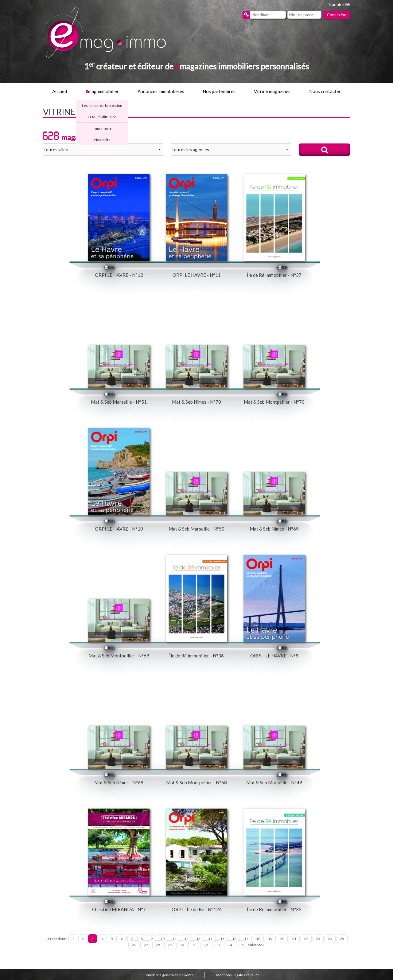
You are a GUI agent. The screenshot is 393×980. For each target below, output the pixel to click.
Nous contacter (325, 91)
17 (246, 939)
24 (330, 939)
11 (174, 939)
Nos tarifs (102, 140)
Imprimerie (102, 128)
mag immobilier (102, 91)
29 (170, 945)
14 (210, 939)
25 (342, 939)
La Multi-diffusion (102, 117)
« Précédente (56, 939)
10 (162, 939)
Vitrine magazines (272, 91)
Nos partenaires (219, 91)
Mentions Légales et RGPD (237, 975)
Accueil (60, 91)
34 (230, 945)
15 (222, 939)
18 (258, 939)
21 (294, 939)
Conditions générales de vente (169, 975)
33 (218, 945)
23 (318, 939)
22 (306, 939)
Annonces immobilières (161, 91)
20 (282, 939)
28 (158, 945)
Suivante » (256, 945)
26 (134, 945)
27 (146, 945)
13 (198, 939)
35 (242, 945)
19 (270, 939)
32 (206, 945)
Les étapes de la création (102, 106)
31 (194, 945)
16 (234, 939)
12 (186, 939)
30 (182, 945)
